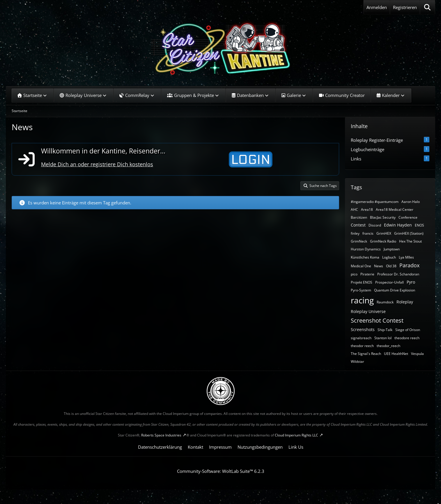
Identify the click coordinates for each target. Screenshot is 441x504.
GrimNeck (359, 241)
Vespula (417, 354)
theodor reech (362, 346)
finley (355, 233)
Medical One (361, 266)
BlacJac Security (383, 217)
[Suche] (427, 7)
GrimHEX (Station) (409, 233)
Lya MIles (406, 257)
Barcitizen (359, 217)
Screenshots (363, 329)
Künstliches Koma (365, 257)
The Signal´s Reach (366, 354)
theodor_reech (388, 346)
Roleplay (405, 302)
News (379, 266)
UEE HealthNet (396, 354)
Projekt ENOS (362, 282)
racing (362, 300)
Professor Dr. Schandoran (398, 274)
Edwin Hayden (398, 225)
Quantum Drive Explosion (395, 290)
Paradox (409, 265)
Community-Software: (221, 471)
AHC (354, 209)
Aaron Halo (411, 202)
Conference (408, 217)
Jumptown (392, 249)
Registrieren (405, 7)
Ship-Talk (385, 330)
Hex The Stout (410, 241)
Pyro (411, 282)
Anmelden (377, 7)
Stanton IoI (383, 338)
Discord (375, 225)
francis (368, 233)
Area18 (367, 209)
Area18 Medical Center (395, 209)
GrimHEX (384, 233)
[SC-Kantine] (220, 48)
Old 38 (391, 266)
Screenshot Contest (377, 320)
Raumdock (385, 302)
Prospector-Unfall (389, 282)
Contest (358, 225)
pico (354, 274)
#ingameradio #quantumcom (375, 202)
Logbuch (389, 257)
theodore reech (407, 338)
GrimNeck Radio (383, 241)
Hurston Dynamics (366, 249)
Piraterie (367, 274)
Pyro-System (361, 290)
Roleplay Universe (368, 311)
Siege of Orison (408, 330)
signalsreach (361, 338)
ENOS (419, 225)
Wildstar (357, 361)
